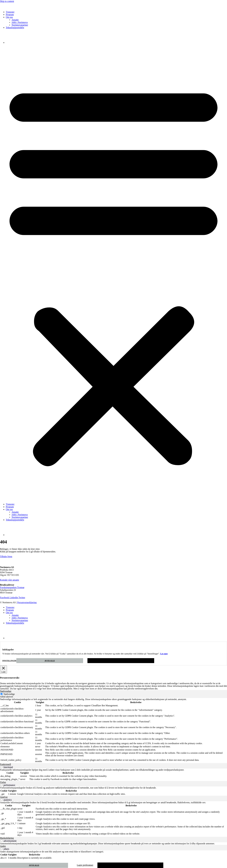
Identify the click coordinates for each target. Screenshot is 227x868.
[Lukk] (3, 669)
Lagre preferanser (85, 865)
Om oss (9, 17)
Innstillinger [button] (9, 661)
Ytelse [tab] (3, 782)
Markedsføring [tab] (7, 838)
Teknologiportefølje (15, 28)
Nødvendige (9, 694)
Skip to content (7, 1)
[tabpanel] (113, 731)
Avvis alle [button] (50, 661)
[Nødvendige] (2, 694)
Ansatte (15, 20)
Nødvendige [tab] (6, 691)
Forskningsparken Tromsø (12, 587)
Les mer (164, 654)
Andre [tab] (3, 846)
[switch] (2, 767)
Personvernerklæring (27, 602)
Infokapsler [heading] (8, 650)
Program (10, 15)
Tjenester (10, 12)
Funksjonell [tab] (6, 764)
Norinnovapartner (20, 25)
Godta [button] (121, 661)
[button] (113, 273)
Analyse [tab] (4, 797)
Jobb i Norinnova (20, 22)
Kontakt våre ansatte (10, 580)
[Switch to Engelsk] (13, 43)
